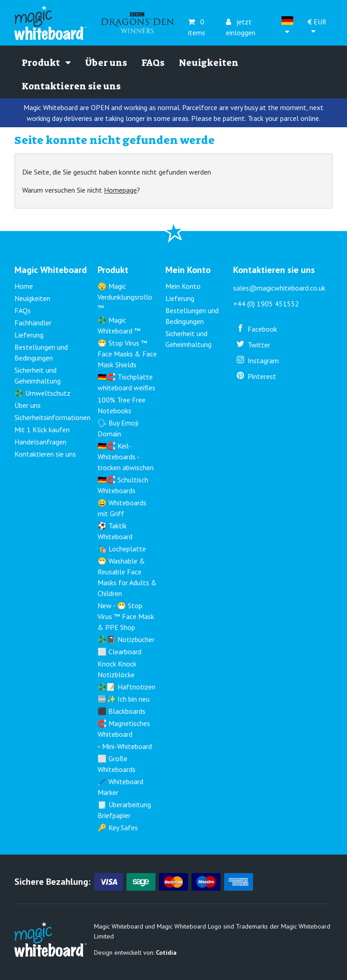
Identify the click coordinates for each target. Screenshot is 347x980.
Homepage (120, 190)
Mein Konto (183, 286)
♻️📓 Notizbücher (126, 639)
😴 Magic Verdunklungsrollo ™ (125, 297)
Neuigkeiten (209, 63)
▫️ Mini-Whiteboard (125, 746)
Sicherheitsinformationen (52, 417)
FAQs (153, 63)
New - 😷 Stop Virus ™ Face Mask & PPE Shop (126, 616)
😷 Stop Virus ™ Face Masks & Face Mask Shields (127, 354)
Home (24, 286)
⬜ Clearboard (120, 652)
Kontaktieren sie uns (71, 86)
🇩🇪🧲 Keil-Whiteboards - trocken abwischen (126, 457)
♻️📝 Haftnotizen (127, 687)
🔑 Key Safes (118, 827)
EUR (317, 26)
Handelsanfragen (40, 442)
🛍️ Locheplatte (122, 549)
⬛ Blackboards (122, 711)
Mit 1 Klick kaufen (42, 430)
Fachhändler (33, 323)
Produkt (46, 63)
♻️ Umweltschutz (42, 393)
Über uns (106, 63)
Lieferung (29, 335)
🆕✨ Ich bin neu (124, 699)
